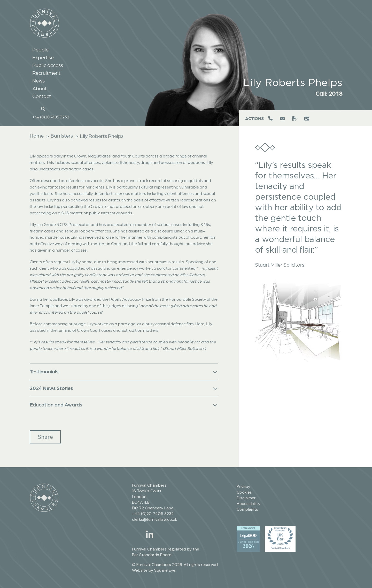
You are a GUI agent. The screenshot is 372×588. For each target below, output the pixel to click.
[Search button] (44, 110)
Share (45, 437)
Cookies (244, 492)
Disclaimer (246, 498)
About (40, 90)
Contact (42, 97)
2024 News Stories (51, 388)
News (38, 82)
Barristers (62, 136)
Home (37, 136)
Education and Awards (56, 405)
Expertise (43, 59)
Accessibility (249, 504)
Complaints (247, 509)
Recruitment (46, 74)
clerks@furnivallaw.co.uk (155, 519)
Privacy (243, 487)
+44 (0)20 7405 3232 (51, 118)
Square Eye (165, 570)
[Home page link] (35, 110)
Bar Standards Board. (152, 555)
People (40, 51)
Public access (48, 66)
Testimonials (44, 371)
